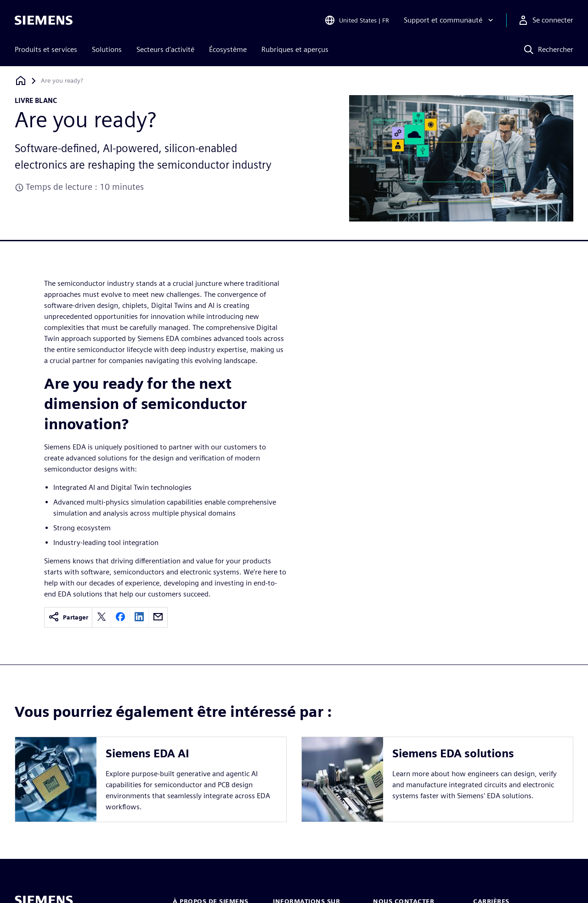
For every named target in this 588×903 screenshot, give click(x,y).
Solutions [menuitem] (107, 49)
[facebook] (120, 617)
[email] (158, 617)
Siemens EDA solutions (453, 753)
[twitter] (102, 617)
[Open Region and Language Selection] (357, 20)
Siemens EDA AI (147, 753)
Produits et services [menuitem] (46, 49)
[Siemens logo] (44, 20)
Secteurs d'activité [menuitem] (165, 49)
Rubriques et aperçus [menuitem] (295, 49)
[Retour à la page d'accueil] (21, 81)
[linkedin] (139, 617)
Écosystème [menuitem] (228, 49)
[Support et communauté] (449, 20)
